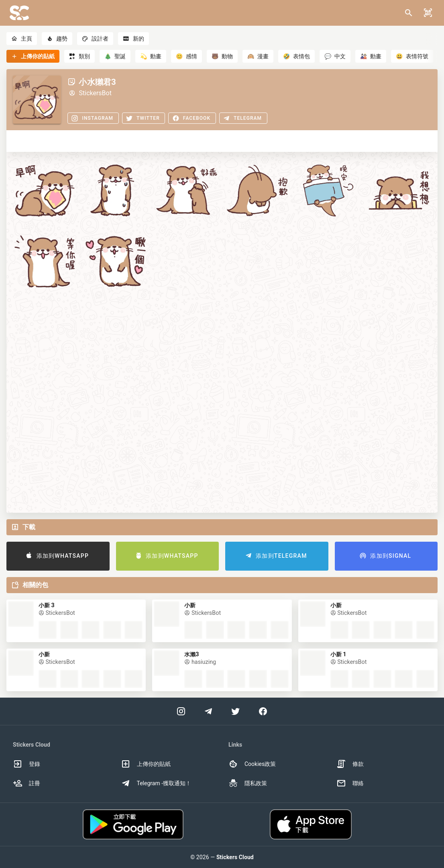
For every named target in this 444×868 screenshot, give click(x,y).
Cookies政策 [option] (252, 764)
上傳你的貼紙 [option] (146, 764)
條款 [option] (350, 764)
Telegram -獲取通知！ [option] (156, 783)
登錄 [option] (26, 764)
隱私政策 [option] (248, 783)
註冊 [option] (26, 783)
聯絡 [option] (350, 783)
